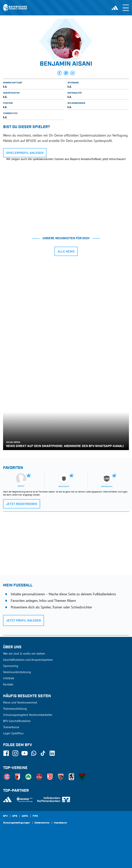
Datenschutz (42, 823)
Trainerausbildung (15, 709)
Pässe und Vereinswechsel (20, 702)
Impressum (60, 823)
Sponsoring (11, 666)
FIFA (35, 816)
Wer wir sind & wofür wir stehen (24, 653)
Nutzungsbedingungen (16, 823)
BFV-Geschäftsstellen (17, 721)
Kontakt (8, 684)
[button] (59, 73)
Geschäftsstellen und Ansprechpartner (28, 660)
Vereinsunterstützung (17, 672)
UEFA (25, 816)
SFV (5, 816)
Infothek (9, 678)
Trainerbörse (11, 727)
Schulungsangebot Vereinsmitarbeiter (28, 715)
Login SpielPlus (13, 733)
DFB (15, 816)
